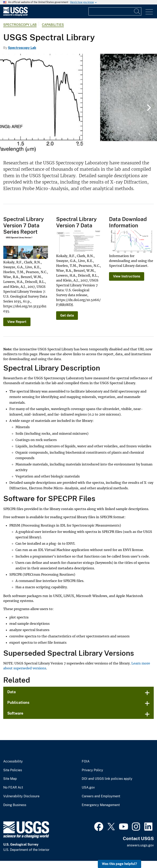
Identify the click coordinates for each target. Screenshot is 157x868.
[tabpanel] (78, 104)
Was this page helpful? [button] (119, 864)
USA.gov (88, 788)
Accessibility (13, 761)
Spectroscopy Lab (20, 25)
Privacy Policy (92, 770)
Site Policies (13, 770)
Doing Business (15, 805)
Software (15, 713)
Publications (18, 702)
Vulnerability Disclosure (21, 796)
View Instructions (127, 276)
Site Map (10, 779)
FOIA (86, 761)
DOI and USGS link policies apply (107, 779)
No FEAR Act (13, 788)
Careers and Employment (101, 796)
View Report (17, 322)
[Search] (137, 11)
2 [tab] (82, 145)
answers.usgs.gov (140, 845)
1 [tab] (75, 145)
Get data (67, 315)
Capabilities (53, 25)
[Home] (15, 15)
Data (11, 692)
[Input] (115, 11)
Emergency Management (101, 805)
